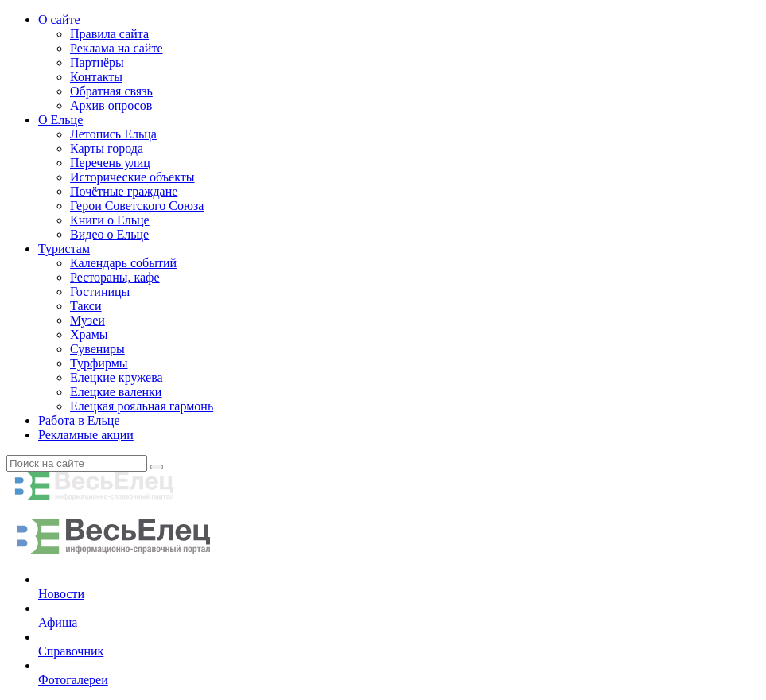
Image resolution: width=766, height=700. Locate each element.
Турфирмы (99, 363)
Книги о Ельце (110, 220)
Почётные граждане (124, 191)
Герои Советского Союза (137, 206)
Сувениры (97, 349)
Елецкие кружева (117, 377)
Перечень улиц (110, 163)
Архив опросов (111, 105)
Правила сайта (109, 34)
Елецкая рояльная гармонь (142, 406)
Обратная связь (111, 91)
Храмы (89, 334)
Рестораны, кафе (115, 277)
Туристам (64, 249)
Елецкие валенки (116, 392)
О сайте (59, 19)
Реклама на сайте (116, 48)
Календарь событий (123, 263)
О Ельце (60, 120)
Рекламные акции (86, 435)
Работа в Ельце (79, 420)
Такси (86, 306)
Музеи (87, 320)
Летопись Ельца (113, 134)
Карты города (107, 148)
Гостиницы (100, 292)
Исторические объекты (132, 177)
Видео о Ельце (109, 234)
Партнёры (97, 62)
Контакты (96, 77)
